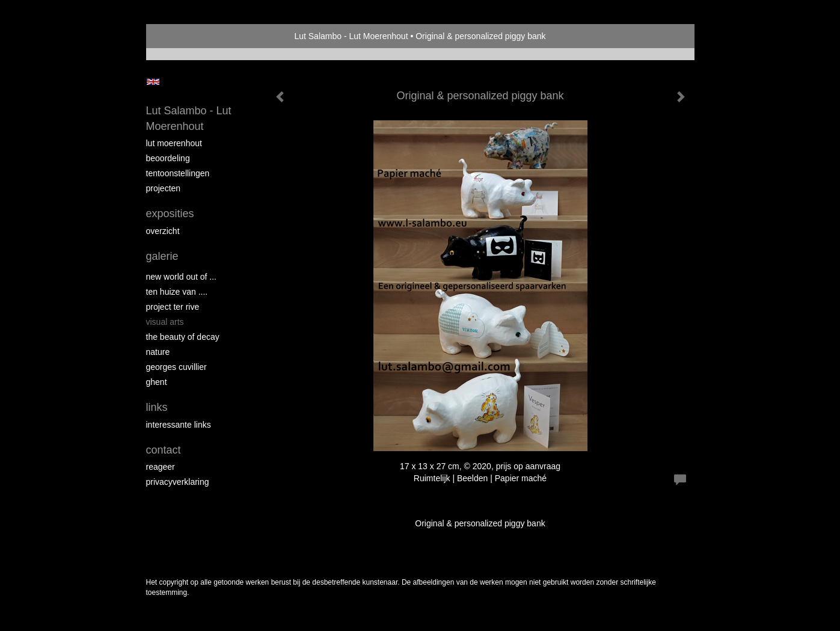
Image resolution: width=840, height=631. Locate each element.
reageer (161, 467)
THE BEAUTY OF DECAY (183, 337)
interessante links (179, 425)
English (153, 82)
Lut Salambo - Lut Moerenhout (351, 36)
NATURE (158, 352)
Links (157, 407)
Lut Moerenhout (174, 143)
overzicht (163, 231)
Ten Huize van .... (177, 292)
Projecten (164, 188)
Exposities (170, 214)
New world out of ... (182, 277)
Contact (164, 450)
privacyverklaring (178, 482)
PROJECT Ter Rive (173, 307)
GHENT (157, 382)
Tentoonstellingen (178, 173)
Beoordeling (168, 158)
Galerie (162, 256)
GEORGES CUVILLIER (176, 367)
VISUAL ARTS (165, 322)
